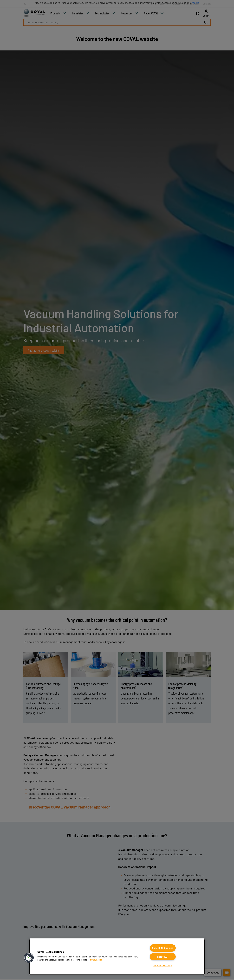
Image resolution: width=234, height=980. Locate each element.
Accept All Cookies (163, 948)
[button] (29, 958)
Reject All (163, 957)
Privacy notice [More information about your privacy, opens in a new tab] (96, 960)
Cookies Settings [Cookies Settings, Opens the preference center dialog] (163, 965)
